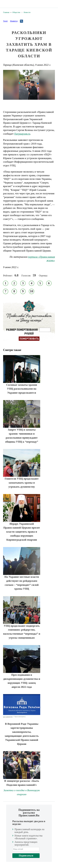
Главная (6, 12)
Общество (16, 12)
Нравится (14, 21)
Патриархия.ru (22, 134)
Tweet (5, 21)
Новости (27, 12)
